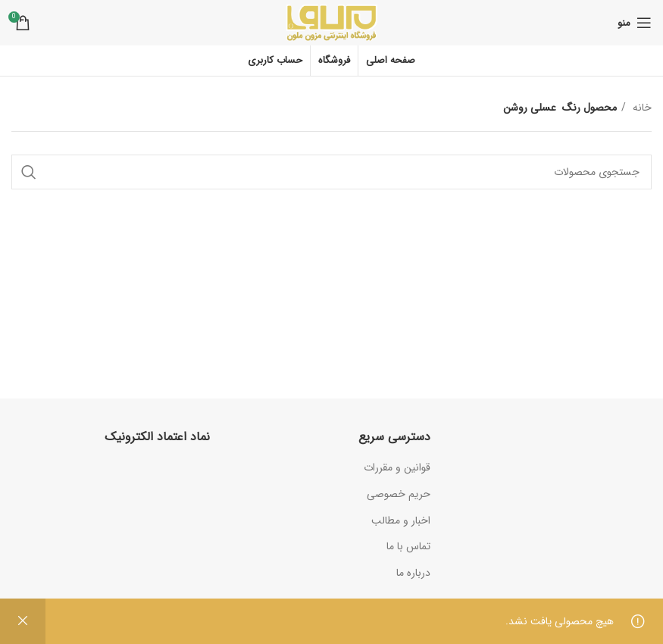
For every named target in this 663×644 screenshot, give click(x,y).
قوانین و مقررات (397, 467)
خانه (641, 108)
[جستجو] (331, 172)
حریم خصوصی (399, 494)
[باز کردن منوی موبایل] (635, 23)
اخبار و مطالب (401, 521)
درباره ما (413, 573)
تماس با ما (408, 546)
